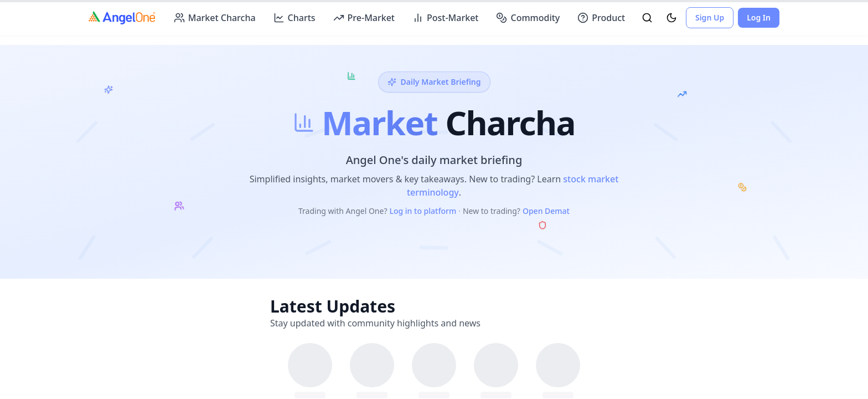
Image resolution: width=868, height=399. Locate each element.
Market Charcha (215, 18)
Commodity (528, 18)
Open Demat (546, 211)
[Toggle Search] (647, 18)
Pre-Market (364, 18)
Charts (294, 18)
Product (601, 18)
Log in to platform (423, 211)
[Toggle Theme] (671, 18)
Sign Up (710, 17)
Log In (759, 17)
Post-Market (445, 18)
